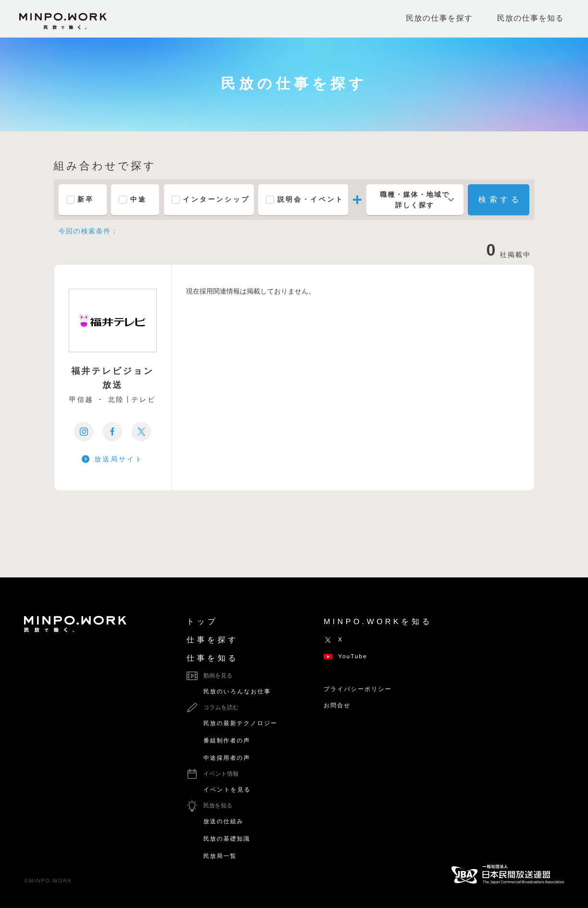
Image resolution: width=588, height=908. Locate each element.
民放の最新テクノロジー (240, 723)
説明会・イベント (311, 200)
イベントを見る (227, 790)
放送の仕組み (224, 821)
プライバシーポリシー (357, 689)
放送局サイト (119, 459)
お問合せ (337, 705)
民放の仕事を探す (439, 19)
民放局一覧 (220, 856)
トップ (202, 622)
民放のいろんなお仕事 (237, 691)
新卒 (86, 200)
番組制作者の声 (227, 741)
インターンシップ (217, 200)
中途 (139, 200)
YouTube (345, 656)
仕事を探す (213, 640)
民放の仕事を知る (531, 19)
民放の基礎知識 (227, 839)
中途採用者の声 (227, 758)
